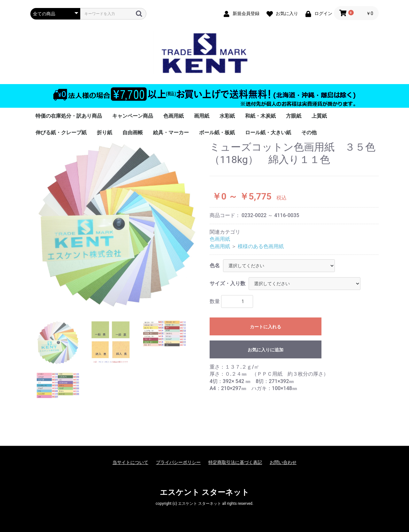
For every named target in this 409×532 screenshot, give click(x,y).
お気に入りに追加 (266, 350)
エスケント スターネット (204, 492)
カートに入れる (266, 327)
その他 (309, 133)
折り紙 (104, 133)
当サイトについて (130, 462)
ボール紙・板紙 (217, 133)
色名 (215, 266)
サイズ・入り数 (228, 283)
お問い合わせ (283, 462)
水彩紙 (227, 116)
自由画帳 (133, 133)
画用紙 (202, 116)
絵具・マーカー (171, 133)
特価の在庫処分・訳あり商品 (69, 116)
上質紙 (319, 116)
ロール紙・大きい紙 (268, 133)
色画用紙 (174, 116)
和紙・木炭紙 (260, 116)
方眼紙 (294, 116)
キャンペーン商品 (133, 116)
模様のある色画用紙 (261, 246)
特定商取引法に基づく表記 (235, 462)
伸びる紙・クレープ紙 (61, 133)
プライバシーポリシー (178, 462)
